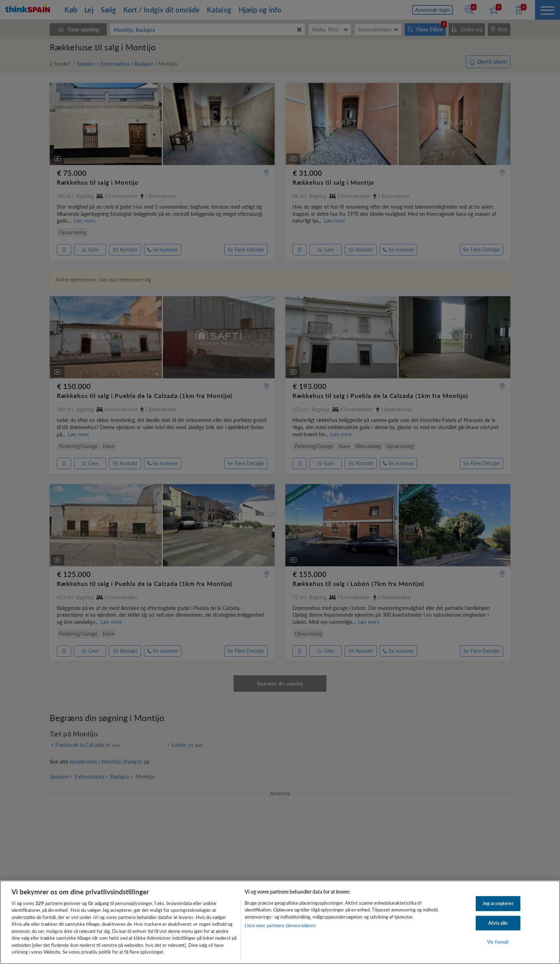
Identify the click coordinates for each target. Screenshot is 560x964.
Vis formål (498, 942)
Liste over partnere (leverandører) (280, 925)
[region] (280, 922)
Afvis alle (498, 923)
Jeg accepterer (498, 903)
